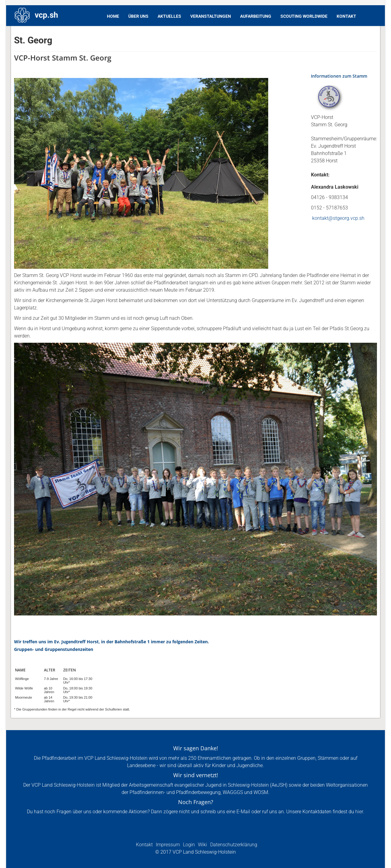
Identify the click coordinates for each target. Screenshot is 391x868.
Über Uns (138, 16)
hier (359, 812)
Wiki (202, 845)
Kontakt (346, 16)
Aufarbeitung (256, 16)
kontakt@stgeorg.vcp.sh (338, 218)
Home (113, 16)
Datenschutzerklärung (233, 845)
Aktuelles (169, 16)
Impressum (167, 845)
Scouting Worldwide (304, 16)
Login (188, 845)
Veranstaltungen (211, 16)
